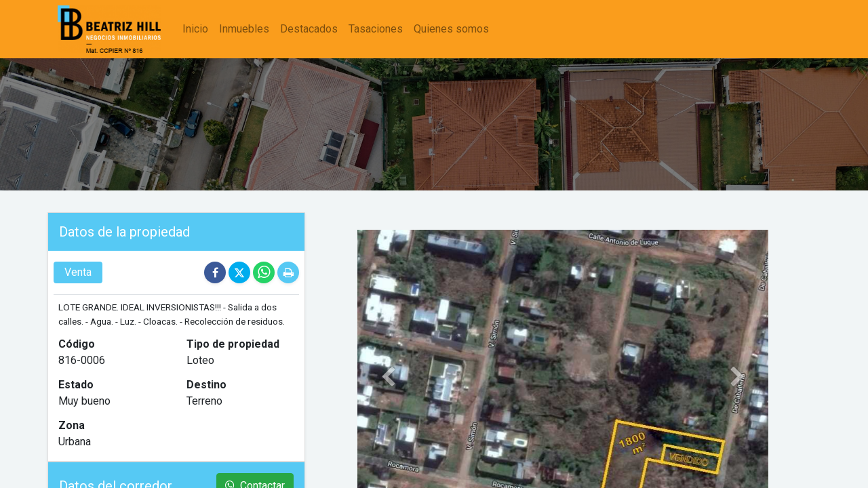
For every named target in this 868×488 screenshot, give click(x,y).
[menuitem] (195, 29)
